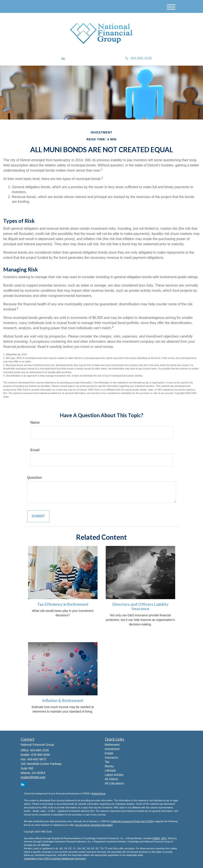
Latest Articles (114, 775)
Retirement (112, 745)
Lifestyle (110, 770)
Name (35, 422)
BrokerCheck (99, 794)
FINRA (156, 838)
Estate (109, 753)
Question (35, 478)
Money (109, 766)
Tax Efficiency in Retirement (63, 604)
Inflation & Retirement (63, 701)
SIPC (164, 838)
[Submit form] (38, 516)
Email (35, 450)
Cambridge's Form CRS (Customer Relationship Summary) (55, 859)
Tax (107, 762)
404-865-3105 (139, 58)
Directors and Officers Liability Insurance (140, 607)
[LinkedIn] (63, 59)
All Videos (112, 779)
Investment (112, 749)
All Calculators (114, 783)
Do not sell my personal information (94, 825)
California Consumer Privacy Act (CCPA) (132, 821)
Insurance (111, 758)
